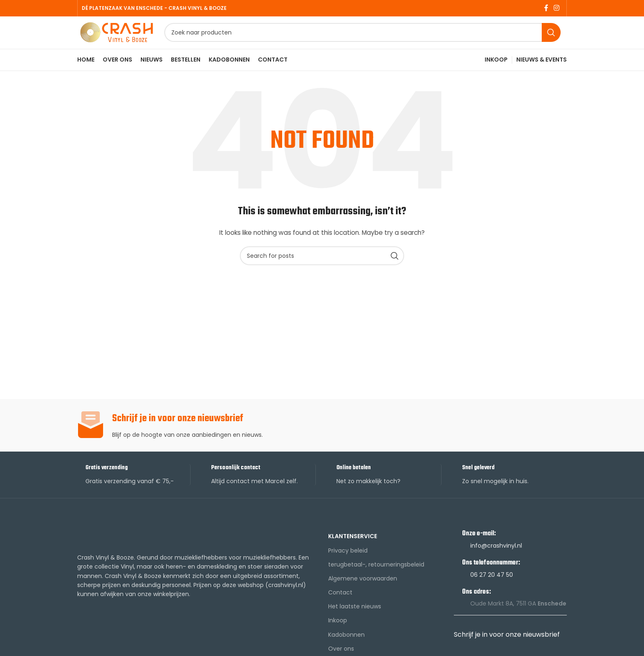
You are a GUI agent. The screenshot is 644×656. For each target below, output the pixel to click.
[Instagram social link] (557, 8)
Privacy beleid (348, 562)
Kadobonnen (346, 646)
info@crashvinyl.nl (496, 557)
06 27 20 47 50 (492, 586)
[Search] (374, 39)
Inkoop (338, 632)
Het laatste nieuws (355, 618)
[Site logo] (129, 38)
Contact (340, 604)
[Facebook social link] (546, 8)
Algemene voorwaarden (363, 590)
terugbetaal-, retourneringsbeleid (376, 576)
